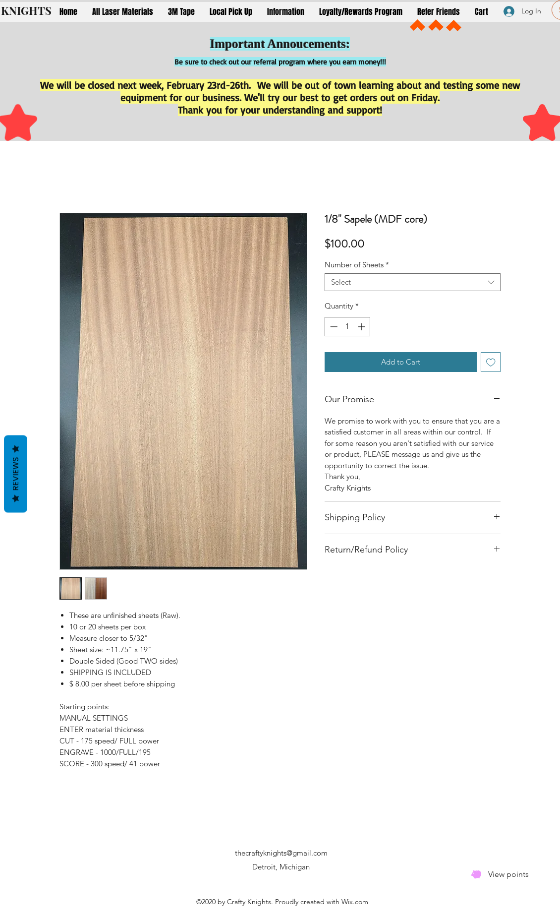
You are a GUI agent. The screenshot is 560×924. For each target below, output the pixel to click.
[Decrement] (333, 327)
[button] (123, 12)
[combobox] (413, 282)
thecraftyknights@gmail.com (281, 853)
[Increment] (363, 327)
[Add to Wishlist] (491, 362)
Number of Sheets (357, 265)
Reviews (16, 474)
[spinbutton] (348, 327)
